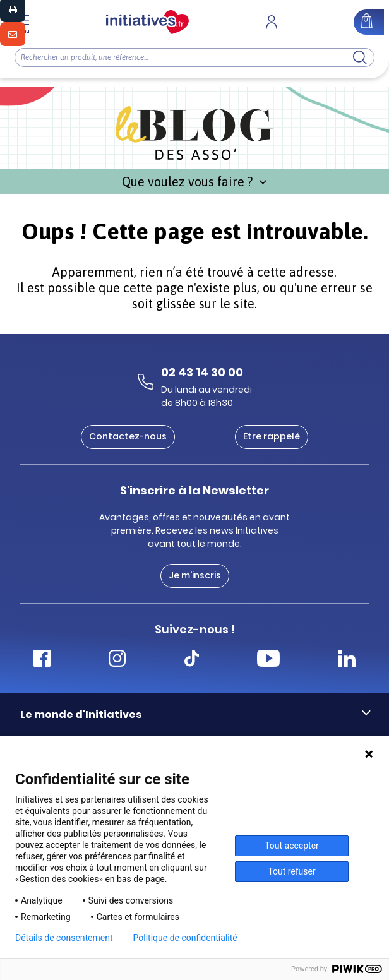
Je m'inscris (195, 575)
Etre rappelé (272, 436)
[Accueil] (147, 22)
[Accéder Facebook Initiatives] (42, 660)
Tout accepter (292, 846)
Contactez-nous (128, 436)
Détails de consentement (64, 938)
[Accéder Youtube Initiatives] (268, 660)
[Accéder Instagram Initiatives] (117, 660)
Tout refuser (291, 871)
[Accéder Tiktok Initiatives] (192, 660)
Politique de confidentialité (185, 938)
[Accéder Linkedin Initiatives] (347, 660)
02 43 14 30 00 (202, 372)
